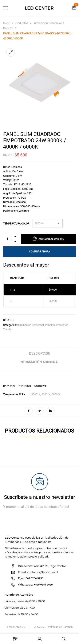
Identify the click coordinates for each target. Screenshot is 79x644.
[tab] (39, 355)
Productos (21, 23)
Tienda (7, 329)
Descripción (40, 354)
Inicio (7, 23)
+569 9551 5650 (43, 585)
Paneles (8, 28)
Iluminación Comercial (47, 23)
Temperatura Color (16, 224)
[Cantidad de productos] (11, 239)
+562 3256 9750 (34, 578)
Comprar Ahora (39, 252)
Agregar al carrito (51, 239)
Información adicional (39, 362)
